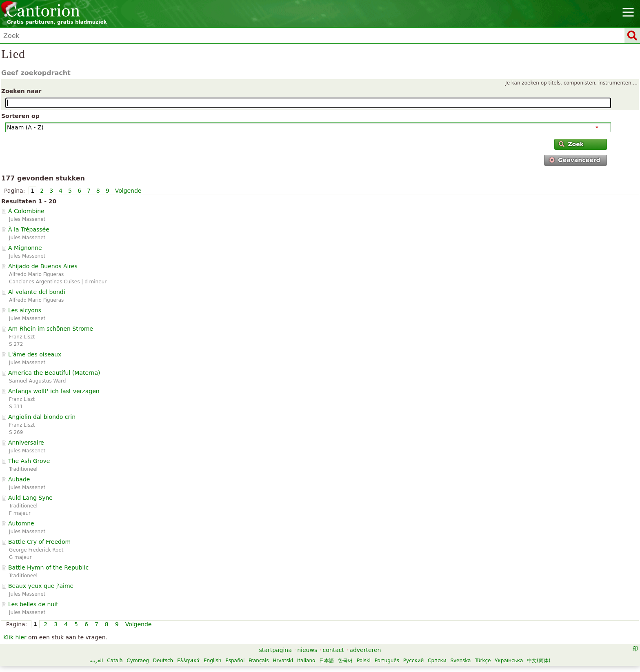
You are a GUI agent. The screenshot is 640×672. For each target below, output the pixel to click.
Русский (413, 661)
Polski (364, 661)
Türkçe (483, 661)
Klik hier (15, 637)
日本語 (327, 661)
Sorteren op (20, 116)
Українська (509, 661)
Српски (437, 661)
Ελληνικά (188, 661)
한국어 (345, 661)
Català (115, 661)
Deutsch (163, 661)
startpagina (276, 650)
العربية (97, 661)
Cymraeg (138, 661)
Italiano (306, 661)
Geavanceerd (575, 160)
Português (387, 661)
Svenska (460, 661)
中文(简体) (539, 661)
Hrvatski (283, 661)
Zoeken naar (21, 91)
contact (333, 650)
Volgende (128, 191)
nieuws (307, 650)
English (212, 661)
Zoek (571, 144)
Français (259, 661)
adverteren (365, 650)
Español (235, 661)
